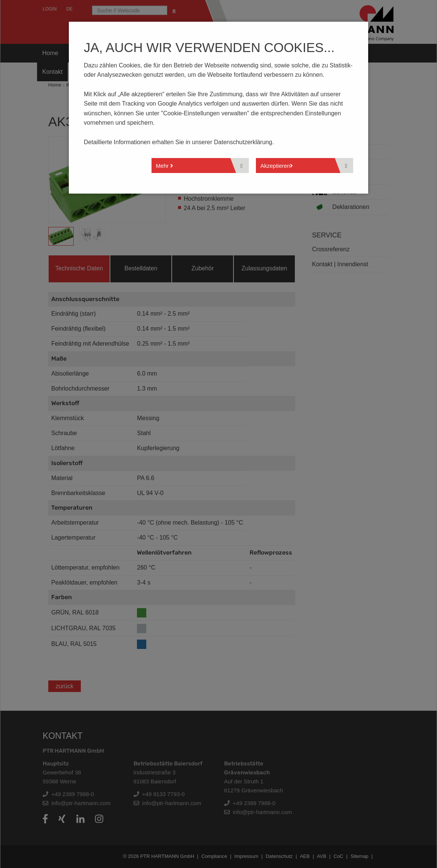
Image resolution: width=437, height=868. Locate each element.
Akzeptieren (277, 166)
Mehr (165, 166)
